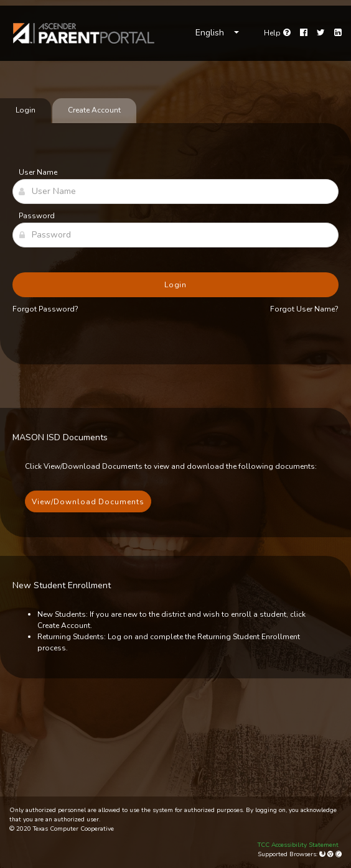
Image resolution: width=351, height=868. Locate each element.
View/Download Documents (88, 502)
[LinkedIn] (338, 33)
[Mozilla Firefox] (323, 854)
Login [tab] (26, 110)
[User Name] (175, 192)
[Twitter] (321, 33)
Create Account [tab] (94, 110)
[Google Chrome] (331, 854)
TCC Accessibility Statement (298, 845)
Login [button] (176, 285)
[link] (84, 33)
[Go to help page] (277, 33)
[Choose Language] (217, 33)
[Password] (175, 235)
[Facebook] (304, 33)
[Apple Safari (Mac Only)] (339, 854)
